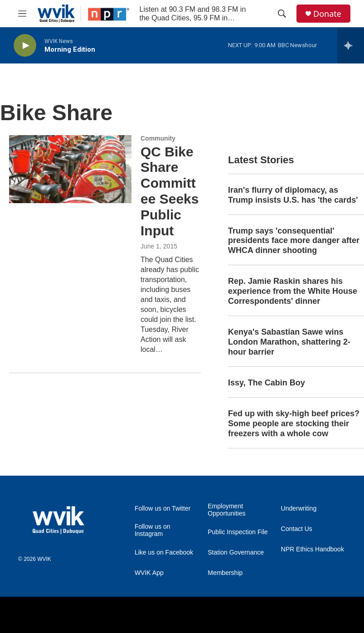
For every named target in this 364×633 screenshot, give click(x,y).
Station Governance (236, 553)
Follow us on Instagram (153, 530)
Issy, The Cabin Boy (267, 383)
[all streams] (351, 45)
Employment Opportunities (226, 510)
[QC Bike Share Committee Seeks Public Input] (70, 169)
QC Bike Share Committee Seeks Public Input (170, 191)
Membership (225, 573)
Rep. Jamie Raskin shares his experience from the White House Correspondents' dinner (293, 291)
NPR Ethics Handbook (313, 549)
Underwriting (299, 509)
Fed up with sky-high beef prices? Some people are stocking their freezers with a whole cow (294, 424)
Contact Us (297, 529)
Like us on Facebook (164, 553)
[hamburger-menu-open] (22, 14)
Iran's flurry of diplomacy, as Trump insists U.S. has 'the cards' (293, 195)
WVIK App (149, 573)
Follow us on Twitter (163, 509)
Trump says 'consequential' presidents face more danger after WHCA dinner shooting (294, 241)
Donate (327, 14)
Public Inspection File (238, 532)
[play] (25, 46)
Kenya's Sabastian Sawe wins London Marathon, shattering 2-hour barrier (289, 342)
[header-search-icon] (282, 14)
